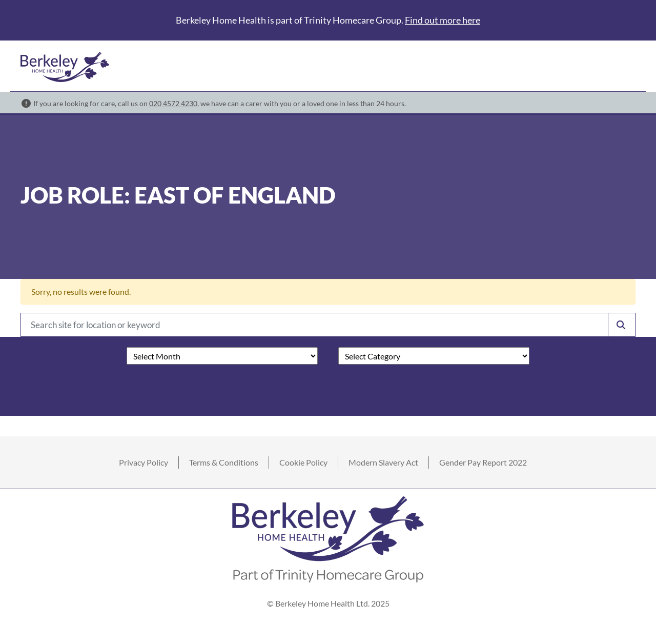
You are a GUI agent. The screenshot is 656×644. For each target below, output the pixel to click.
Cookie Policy (303, 462)
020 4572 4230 (173, 103)
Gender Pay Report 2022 (483, 462)
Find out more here (443, 20)
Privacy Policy (143, 462)
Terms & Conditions (224, 462)
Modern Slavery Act (383, 462)
